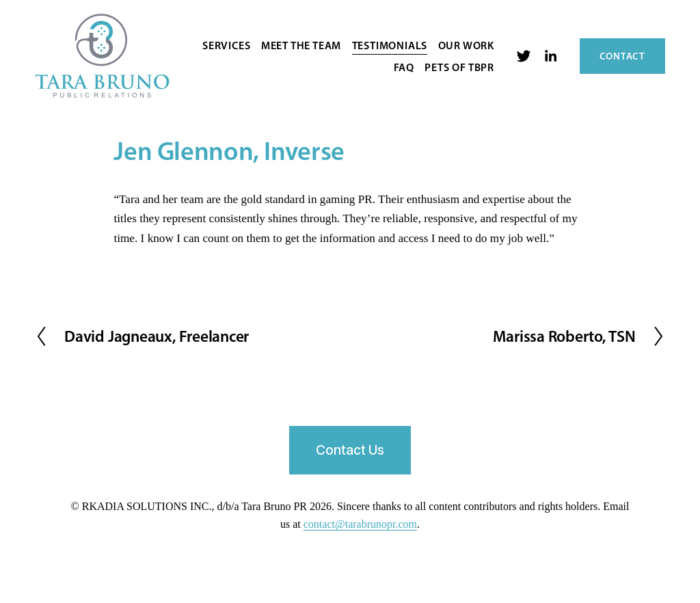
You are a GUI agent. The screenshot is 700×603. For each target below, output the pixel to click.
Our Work (466, 45)
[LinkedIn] (550, 56)
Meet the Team (301, 45)
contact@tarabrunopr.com (360, 524)
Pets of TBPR (459, 67)
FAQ (404, 67)
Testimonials (390, 45)
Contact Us (350, 450)
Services (226, 45)
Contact (622, 56)
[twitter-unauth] (524, 56)
